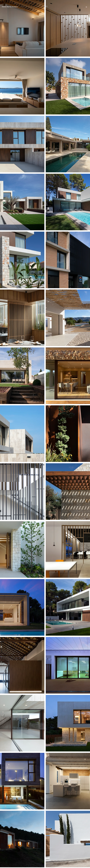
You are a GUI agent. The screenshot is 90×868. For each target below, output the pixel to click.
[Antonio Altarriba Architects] (10, 7)
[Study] (30, 7)
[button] (23, 7)
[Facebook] (43, 6)
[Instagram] (47, 6)
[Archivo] (22, 9)
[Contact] (37, 7)
